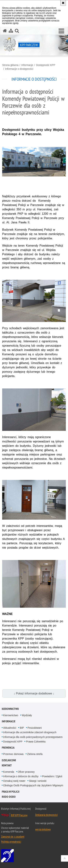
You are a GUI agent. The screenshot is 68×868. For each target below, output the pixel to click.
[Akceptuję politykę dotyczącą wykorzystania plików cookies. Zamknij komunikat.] (63, 3)
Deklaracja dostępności (46, 815)
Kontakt (7, 765)
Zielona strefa (35, 754)
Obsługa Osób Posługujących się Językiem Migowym (33, 785)
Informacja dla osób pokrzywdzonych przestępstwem (33, 737)
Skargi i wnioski (38, 781)
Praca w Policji (11, 792)
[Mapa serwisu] (11, 31)
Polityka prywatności (11, 842)
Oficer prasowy (26, 772)
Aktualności (10, 728)
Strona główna (10, 65)
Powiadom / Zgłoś (52, 776)
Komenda (9, 772)
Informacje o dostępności (19, 69)
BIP (22, 728)
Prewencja (8, 748)
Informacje (27, 65)
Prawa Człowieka (36, 742)
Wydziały (27, 715)
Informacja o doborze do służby (21, 776)
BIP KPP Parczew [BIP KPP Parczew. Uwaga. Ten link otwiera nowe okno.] (19, 815)
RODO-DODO (9, 797)
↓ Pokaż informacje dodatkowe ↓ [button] (34, 693)
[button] (61, 31)
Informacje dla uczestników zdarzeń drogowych (30, 732)
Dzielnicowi (9, 760)
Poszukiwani (35, 728)
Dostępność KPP (46, 65)
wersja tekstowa (43, 829)
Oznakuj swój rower (14, 781)
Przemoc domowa (13, 754)
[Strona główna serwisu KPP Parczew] (5, 31)
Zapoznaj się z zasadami (13, 836)
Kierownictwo (10, 709)
